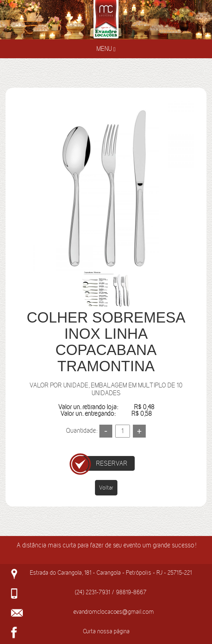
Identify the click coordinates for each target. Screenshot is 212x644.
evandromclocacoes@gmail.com (114, 612)
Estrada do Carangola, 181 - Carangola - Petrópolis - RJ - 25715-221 (111, 572)
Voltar (106, 488)
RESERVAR (112, 463)
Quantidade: (82, 431)
